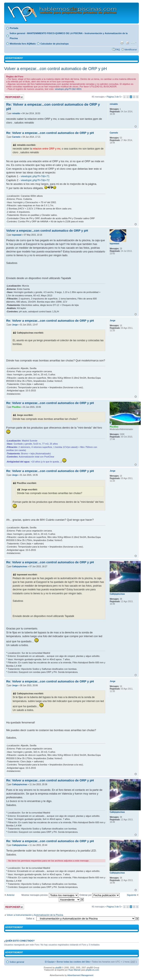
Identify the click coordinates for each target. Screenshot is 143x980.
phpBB (58, 968)
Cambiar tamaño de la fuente (134, 43)
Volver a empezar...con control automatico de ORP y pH (55, 69)
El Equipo (50, 962)
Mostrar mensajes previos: (50, 895)
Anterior (11, 895)
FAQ (118, 49)
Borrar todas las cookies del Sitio (73, 962)
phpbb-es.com (92, 970)
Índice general (17, 33)
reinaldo (16, 113)
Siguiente (132, 895)
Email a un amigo (127, 43)
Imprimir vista (122, 43)
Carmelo (16, 137)
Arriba (136, 127)
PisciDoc (16, 407)
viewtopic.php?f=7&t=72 (35, 180)
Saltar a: (30, 918)
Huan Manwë (75, 970)
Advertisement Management (80, 975)
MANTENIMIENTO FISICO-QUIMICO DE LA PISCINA (55, 33)
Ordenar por (99, 895)
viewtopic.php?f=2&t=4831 (68, 89)
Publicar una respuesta (14, 97)
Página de (114, 97)
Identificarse (131, 49)
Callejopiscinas (20, 567)
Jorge (15, 325)
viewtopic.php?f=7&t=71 (35, 176)
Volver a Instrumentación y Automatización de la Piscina (35, 915)
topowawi (17, 235)
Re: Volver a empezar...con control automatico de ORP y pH (50, 133)
